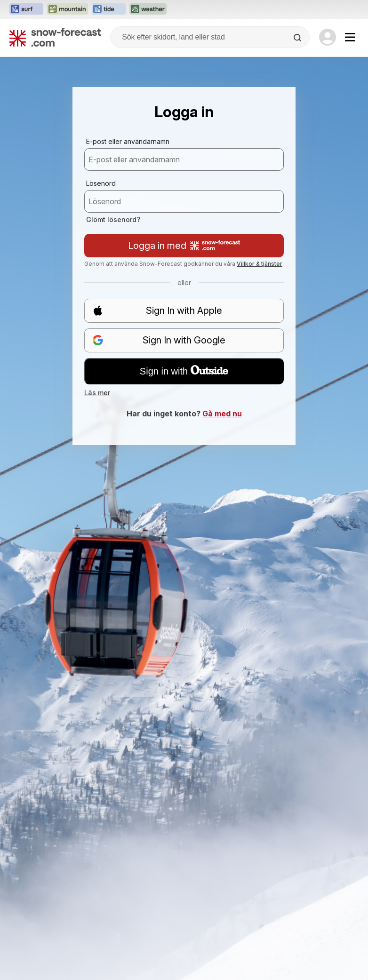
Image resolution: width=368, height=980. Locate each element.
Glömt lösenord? (113, 219)
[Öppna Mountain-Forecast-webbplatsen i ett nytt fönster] (68, 9)
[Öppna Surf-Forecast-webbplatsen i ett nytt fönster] (26, 9)
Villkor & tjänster (260, 264)
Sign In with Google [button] (159, 340)
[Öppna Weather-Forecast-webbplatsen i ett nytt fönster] (148, 9)
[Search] (298, 38)
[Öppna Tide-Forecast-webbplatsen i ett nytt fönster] (109, 9)
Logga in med (184, 246)
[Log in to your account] (328, 37)
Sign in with (184, 371)
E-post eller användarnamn (128, 141)
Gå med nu (222, 414)
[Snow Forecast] (55, 37)
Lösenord (101, 183)
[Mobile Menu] (350, 37)
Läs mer (97, 393)
